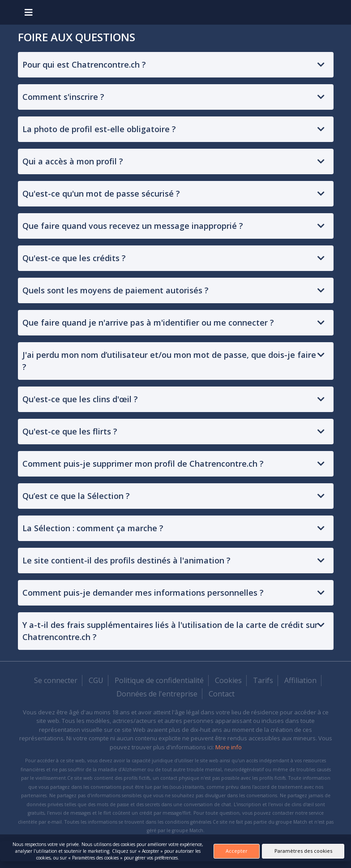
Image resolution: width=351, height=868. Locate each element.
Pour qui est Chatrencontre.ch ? (84, 64)
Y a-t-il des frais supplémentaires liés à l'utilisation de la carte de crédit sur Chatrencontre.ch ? (170, 631)
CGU (96, 680)
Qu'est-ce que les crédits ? (74, 258)
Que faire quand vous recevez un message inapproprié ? (133, 226)
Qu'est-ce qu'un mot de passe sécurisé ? (101, 193)
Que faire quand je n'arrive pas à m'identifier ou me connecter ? (148, 322)
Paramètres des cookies (303, 851)
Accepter (237, 851)
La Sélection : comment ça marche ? (93, 528)
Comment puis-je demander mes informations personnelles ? (143, 593)
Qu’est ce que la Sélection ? (76, 496)
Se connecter (56, 680)
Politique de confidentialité (159, 680)
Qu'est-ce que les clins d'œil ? (80, 399)
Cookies (228, 680)
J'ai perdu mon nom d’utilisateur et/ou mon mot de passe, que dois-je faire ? (169, 361)
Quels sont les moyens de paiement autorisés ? (116, 290)
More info (229, 747)
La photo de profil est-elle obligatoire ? (99, 129)
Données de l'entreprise (157, 694)
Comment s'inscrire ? (63, 97)
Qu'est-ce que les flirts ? (70, 431)
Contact (222, 694)
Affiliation (300, 680)
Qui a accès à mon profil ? (73, 161)
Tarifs (263, 680)
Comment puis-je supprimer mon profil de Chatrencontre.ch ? (143, 464)
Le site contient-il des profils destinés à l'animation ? (126, 560)
